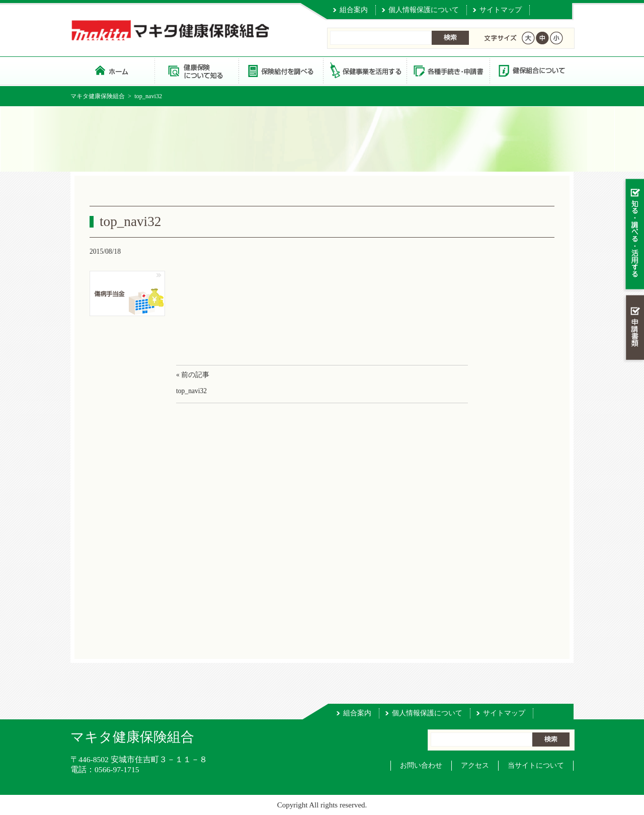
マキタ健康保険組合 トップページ (112, 70)
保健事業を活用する (364, 70)
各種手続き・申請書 (448, 70)
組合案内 (354, 10)
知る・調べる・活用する (634, 235)
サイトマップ (501, 10)
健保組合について (531, 70)
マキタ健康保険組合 (98, 96)
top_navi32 (191, 391)
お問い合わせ (421, 765)
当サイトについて (536, 765)
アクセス (475, 765)
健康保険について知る (196, 70)
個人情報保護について (424, 10)
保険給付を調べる (280, 70)
